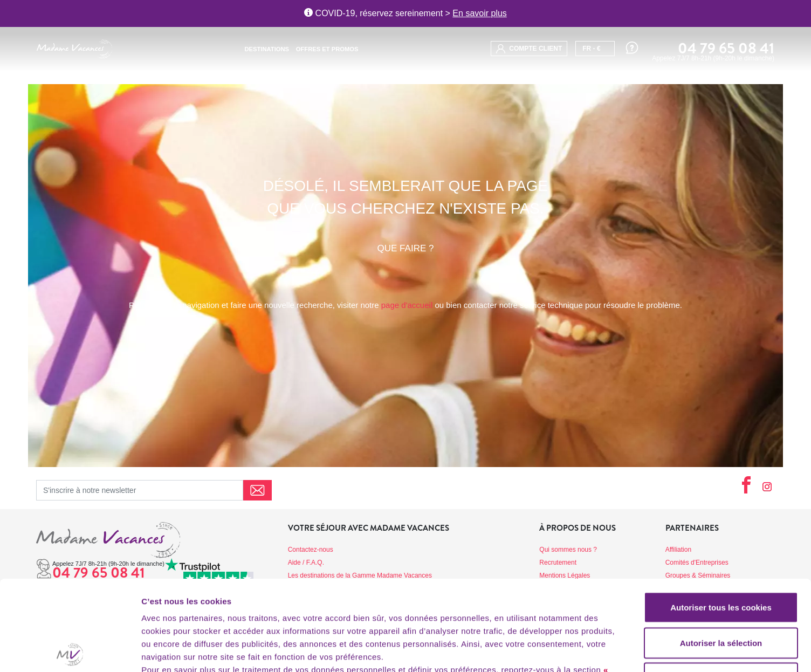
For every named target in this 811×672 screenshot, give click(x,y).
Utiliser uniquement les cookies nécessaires (721, 595)
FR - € (591, 49)
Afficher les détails (594, 651)
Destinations (267, 49)
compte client (529, 49)
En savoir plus (480, 13)
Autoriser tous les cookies (721, 517)
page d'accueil (407, 305)
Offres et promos (327, 49)
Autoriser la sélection (721, 553)
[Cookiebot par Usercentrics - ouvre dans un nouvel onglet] (70, 651)
